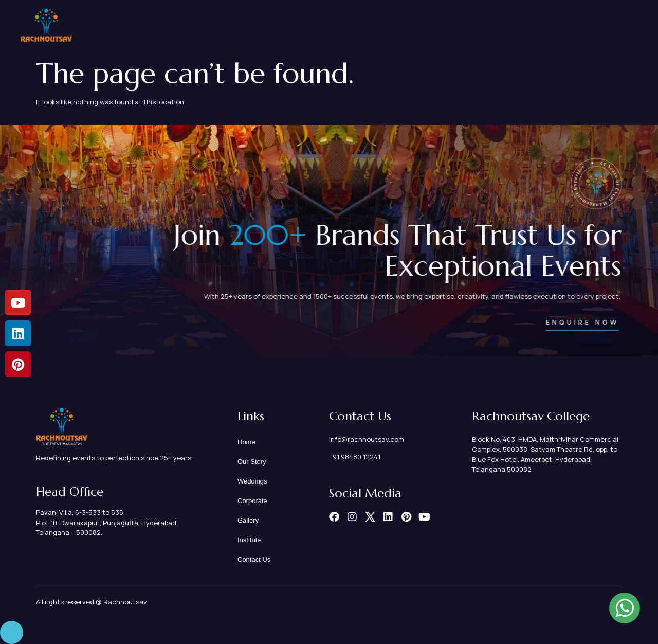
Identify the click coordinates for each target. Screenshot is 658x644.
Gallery (508, 25)
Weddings (399, 25)
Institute (555, 26)
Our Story (344, 25)
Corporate (457, 25)
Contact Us (610, 26)
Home (296, 25)
